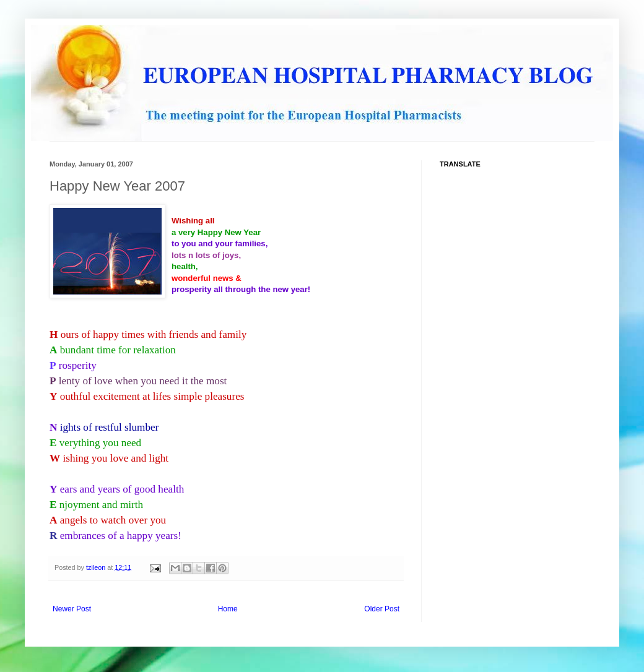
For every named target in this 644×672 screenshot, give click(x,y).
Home (228, 609)
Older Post (382, 609)
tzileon (97, 567)
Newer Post (72, 609)
